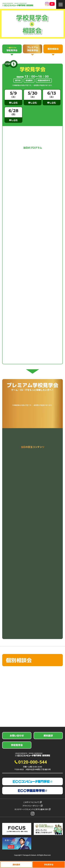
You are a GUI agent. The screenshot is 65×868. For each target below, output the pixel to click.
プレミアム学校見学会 (32, 49)
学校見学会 (49, 865)
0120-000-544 (33, 762)
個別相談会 (53, 49)
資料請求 (16, 865)
